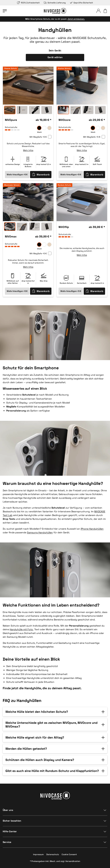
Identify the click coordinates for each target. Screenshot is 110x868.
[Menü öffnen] (5, 11)
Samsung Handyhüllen (40, 532)
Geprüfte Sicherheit (81, 3)
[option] (28, 86)
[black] (39, 128)
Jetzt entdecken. (76, 19)
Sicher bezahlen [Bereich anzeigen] (12, 821)
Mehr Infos (28, 150)
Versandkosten (73, 861)
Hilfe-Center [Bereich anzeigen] (10, 831)
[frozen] (44, 128)
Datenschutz (53, 854)
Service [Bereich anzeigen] (7, 842)
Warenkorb (41, 174)
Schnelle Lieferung (55, 3)
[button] (55, 712)
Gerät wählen (55, 57)
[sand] (49, 128)
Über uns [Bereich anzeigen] (8, 810)
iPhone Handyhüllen (92, 529)
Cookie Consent (69, 854)
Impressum (38, 854)
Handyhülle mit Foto (21, 629)
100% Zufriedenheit (28, 3)
